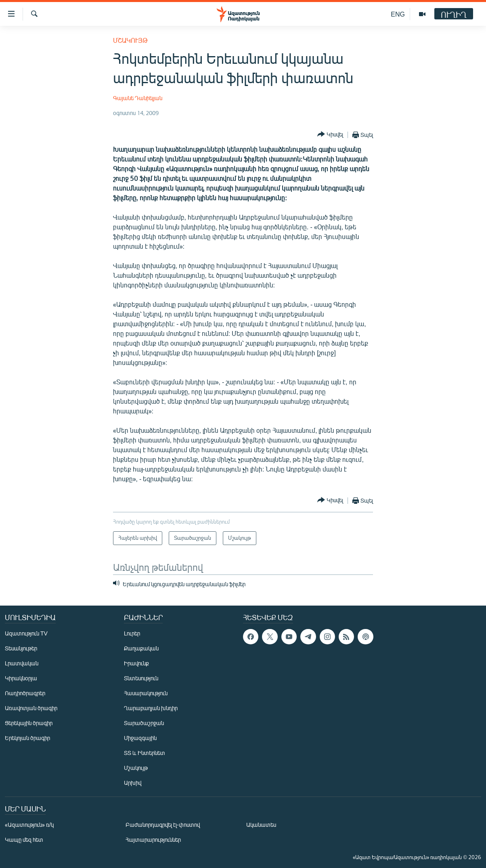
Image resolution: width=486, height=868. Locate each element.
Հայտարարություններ (153, 840)
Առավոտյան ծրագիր (31, 708)
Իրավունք (136, 663)
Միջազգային (140, 738)
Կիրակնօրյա (21, 678)
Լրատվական (22, 663)
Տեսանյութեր (21, 648)
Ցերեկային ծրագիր (29, 723)
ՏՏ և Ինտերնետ (145, 753)
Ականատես (261, 825)
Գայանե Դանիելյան (138, 98)
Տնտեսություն (141, 678)
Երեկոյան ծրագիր (27, 738)
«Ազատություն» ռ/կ (29, 825)
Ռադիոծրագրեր (25, 693)
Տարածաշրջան (144, 723)
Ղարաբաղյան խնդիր (151, 708)
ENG (398, 14)
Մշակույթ (130, 40)
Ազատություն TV (26, 633)
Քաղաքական (141, 648)
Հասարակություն (146, 693)
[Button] (330, 135)
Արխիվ (133, 783)
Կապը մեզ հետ (24, 840)
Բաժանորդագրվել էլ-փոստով (163, 825)
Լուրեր (132, 633)
